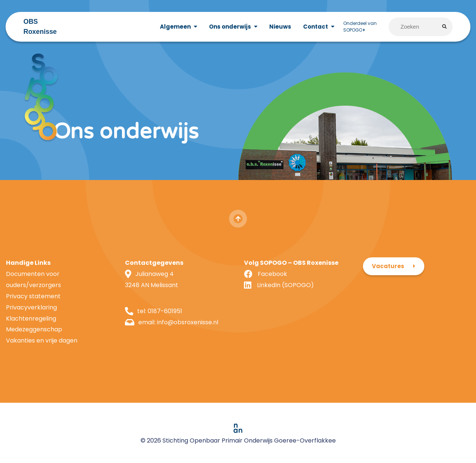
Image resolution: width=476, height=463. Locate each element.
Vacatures (388, 266)
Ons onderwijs (230, 27)
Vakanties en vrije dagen (42, 340)
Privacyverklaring (31, 307)
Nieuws (280, 27)
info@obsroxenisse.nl (188, 322)
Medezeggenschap (34, 329)
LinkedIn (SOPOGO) (285, 285)
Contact (316, 27)
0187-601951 (165, 311)
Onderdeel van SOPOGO (360, 27)
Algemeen (175, 27)
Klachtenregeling (31, 319)
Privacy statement (33, 296)
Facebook (272, 274)
